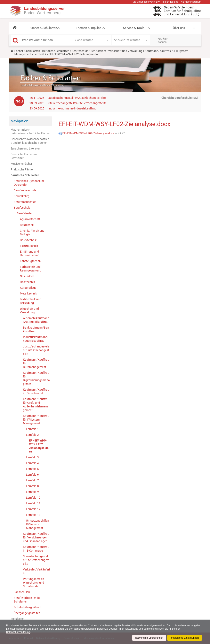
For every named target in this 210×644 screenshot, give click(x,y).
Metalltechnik (28, 293)
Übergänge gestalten (27, 613)
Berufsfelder (98, 51)
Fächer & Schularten (43, 28)
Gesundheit (27, 276)
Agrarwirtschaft (30, 219)
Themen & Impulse (89, 28)
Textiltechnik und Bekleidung (31, 301)
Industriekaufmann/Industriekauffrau (72, 108)
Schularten (18, 619)
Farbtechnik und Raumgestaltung (31, 269)
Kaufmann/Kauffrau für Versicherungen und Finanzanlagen (36, 537)
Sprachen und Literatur (25, 148)
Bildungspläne (170, 2)
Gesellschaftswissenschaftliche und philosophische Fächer (30, 141)
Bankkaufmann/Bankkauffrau (36, 329)
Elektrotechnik (29, 246)
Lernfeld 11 (33, 503)
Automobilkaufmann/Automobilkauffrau (36, 320)
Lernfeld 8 (32, 486)
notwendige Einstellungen (149, 638)
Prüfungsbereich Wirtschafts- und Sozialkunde (34, 583)
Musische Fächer (21, 164)
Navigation (19, 121)
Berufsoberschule (25, 190)
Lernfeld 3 (32, 457)
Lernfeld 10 (33, 498)
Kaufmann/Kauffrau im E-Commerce (36, 549)
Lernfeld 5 (32, 469)
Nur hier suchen (163, 40)
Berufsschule (80, 51)
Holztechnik (27, 282)
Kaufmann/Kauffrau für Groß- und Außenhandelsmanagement (36, 405)
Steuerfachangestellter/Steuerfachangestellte (77, 103)
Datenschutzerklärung (18, 632)
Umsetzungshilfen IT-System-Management (38, 524)
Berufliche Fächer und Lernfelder (25, 156)
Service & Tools (134, 28)
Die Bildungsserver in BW (146, 2)
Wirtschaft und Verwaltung (125, 51)
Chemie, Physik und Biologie (32, 232)
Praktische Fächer (22, 169)
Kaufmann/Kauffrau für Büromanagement (36, 363)
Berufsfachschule (25, 202)
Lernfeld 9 (32, 492)
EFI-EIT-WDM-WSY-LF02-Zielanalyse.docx (39, 446)
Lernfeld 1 (32, 429)
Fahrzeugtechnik (31, 261)
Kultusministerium (191, 2)
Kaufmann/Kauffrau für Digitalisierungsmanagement (36, 378)
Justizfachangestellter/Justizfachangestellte (77, 98)
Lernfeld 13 (33, 515)
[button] (15, 28)
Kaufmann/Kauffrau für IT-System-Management (36, 420)
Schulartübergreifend (27, 607)
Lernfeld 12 (33, 509)
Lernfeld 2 (40, 54)
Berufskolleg (22, 196)
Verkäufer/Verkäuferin (36, 571)
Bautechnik (27, 225)
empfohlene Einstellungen (185, 638)
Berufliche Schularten (56, 51)
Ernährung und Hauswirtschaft (30, 253)
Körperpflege (28, 288)
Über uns (179, 28)
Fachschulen (22, 592)
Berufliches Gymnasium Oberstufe (29, 183)
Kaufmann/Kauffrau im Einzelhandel (36, 391)
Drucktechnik (28, 240)
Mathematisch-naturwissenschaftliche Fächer (30, 131)
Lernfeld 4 (32, 463)
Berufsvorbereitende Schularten (27, 600)
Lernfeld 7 (32, 480)
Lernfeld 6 (32, 475)
